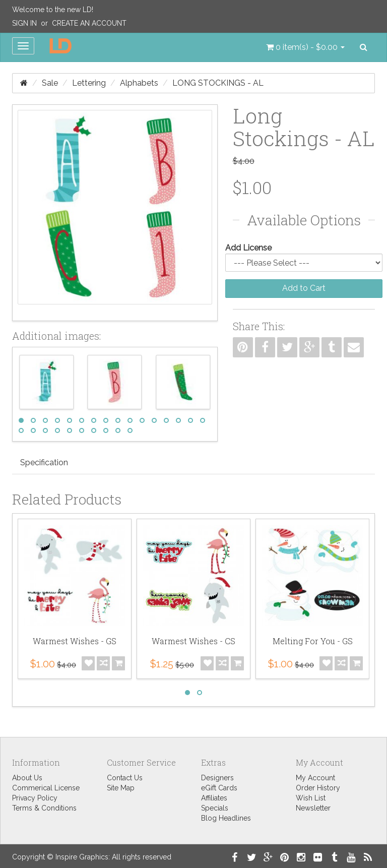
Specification (44, 462)
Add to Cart (304, 288)
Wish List (311, 798)
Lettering (89, 83)
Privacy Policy (35, 798)
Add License (248, 248)
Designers (217, 778)
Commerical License (46, 788)
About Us (27, 778)
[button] (305, 47)
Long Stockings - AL (218, 83)
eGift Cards (219, 788)
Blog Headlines (226, 818)
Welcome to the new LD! (53, 10)
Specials (215, 808)
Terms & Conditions (44, 808)
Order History (318, 788)
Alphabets (139, 83)
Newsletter (313, 808)
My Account (315, 778)
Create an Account (89, 23)
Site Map (121, 788)
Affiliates (214, 798)
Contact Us (125, 778)
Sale (50, 83)
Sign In (24, 23)
